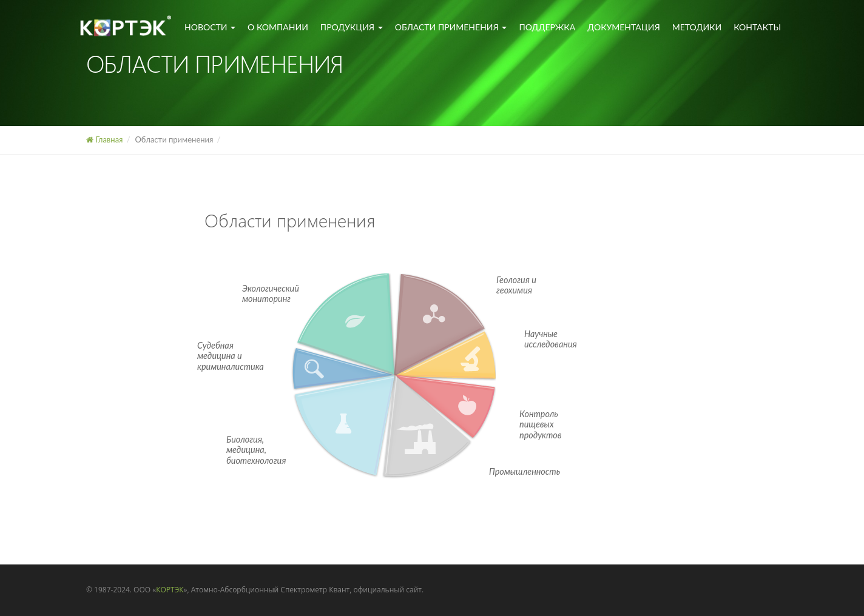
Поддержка (547, 27)
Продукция (352, 27)
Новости (210, 27)
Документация (624, 27)
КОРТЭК (170, 590)
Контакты (757, 27)
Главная (105, 139)
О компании (278, 27)
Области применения (451, 27)
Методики (697, 27)
